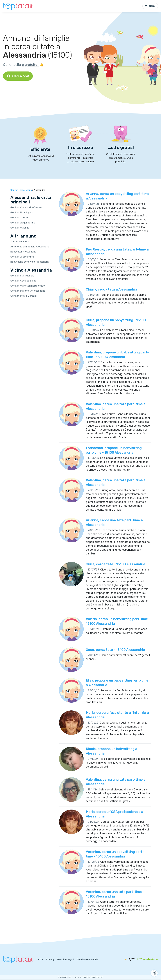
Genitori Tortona (20, 218)
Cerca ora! (18, 76)
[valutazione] (140, 959)
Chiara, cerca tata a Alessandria (111, 289)
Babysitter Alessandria (23, 252)
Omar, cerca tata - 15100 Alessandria (115, 650)
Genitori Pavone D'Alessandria (28, 291)
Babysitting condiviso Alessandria (30, 262)
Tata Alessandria (20, 241)
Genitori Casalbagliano (23, 281)
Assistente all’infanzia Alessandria (30, 247)
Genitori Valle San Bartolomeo (28, 286)
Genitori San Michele (22, 276)
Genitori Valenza (20, 228)
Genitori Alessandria (22, 257)
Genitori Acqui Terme (23, 223)
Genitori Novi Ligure (22, 212)
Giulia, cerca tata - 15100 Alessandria (115, 564)
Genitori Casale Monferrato (26, 207)
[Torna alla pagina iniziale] (18, 6)
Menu (150, 6)
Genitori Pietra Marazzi (23, 296)
